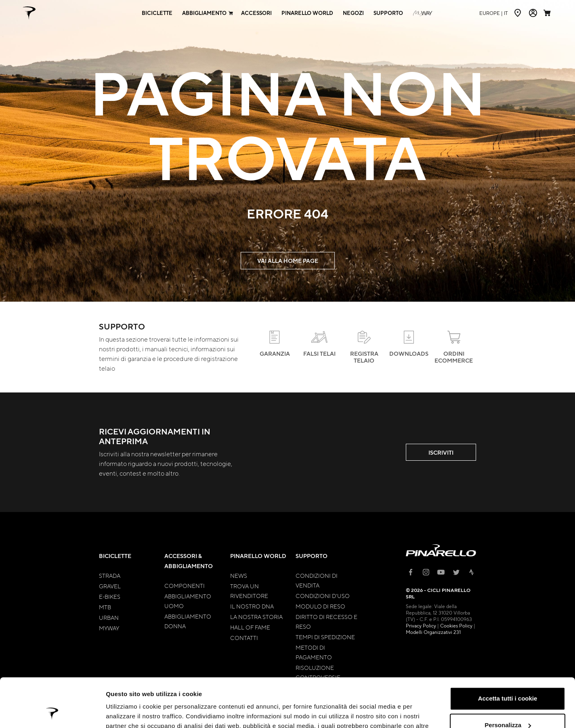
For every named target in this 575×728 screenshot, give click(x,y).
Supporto (312, 556)
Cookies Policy (456, 625)
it (494, 13)
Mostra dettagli (128, 712)
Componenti (185, 585)
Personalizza (508, 679)
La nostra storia (256, 617)
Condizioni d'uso (323, 596)
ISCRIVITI (441, 452)
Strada (110, 575)
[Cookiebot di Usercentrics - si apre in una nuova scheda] (52, 712)
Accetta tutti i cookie (508, 653)
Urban (109, 617)
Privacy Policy (421, 625)
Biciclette (115, 556)
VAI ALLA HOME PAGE (288, 261)
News (239, 575)
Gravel (110, 586)
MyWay (109, 628)
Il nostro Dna (252, 606)
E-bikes (110, 596)
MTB (105, 607)
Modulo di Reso (320, 606)
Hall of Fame (250, 627)
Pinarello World (258, 556)
